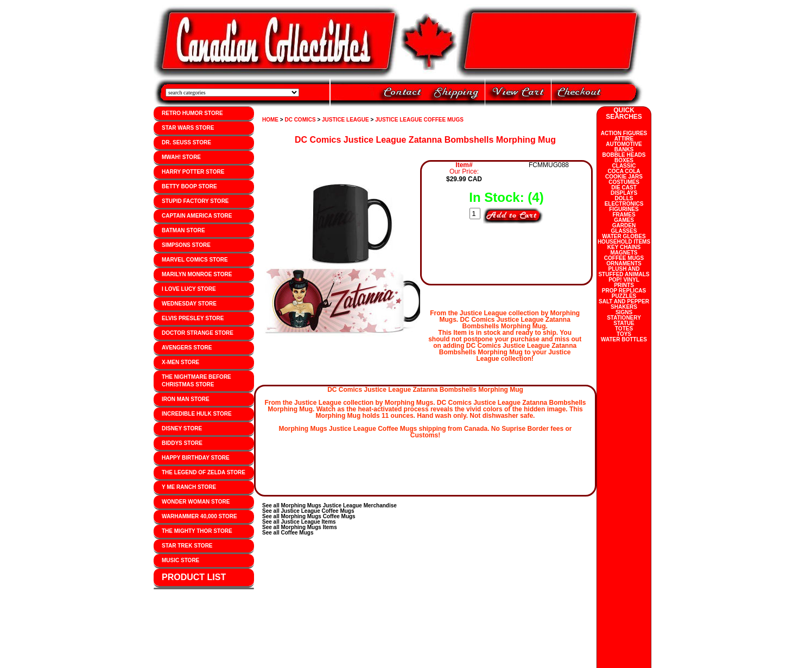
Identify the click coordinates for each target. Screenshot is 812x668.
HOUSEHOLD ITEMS (624, 242)
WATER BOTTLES (624, 339)
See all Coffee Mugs (288, 533)
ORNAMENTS (624, 263)
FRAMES (624, 215)
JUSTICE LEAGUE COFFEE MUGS (419, 120)
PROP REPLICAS (624, 291)
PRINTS (624, 285)
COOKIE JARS (624, 177)
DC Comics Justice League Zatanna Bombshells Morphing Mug (425, 140)
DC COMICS (300, 120)
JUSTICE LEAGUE (345, 120)
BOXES (624, 160)
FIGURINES (624, 209)
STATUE (624, 323)
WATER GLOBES (624, 236)
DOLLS (624, 198)
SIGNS (624, 312)
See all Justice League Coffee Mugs (308, 511)
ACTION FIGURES (624, 133)
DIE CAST (624, 187)
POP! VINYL (624, 280)
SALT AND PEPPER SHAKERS (624, 304)
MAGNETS (624, 253)
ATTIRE (624, 139)
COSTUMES (624, 182)
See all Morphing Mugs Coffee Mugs (309, 516)
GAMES (624, 220)
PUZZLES (624, 296)
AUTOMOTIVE (624, 144)
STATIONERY (624, 318)
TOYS (624, 334)
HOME (270, 120)
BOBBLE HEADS (624, 155)
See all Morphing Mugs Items (300, 527)
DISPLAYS (624, 193)
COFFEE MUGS (624, 258)
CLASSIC (624, 166)
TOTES (624, 329)
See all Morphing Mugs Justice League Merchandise (329, 505)
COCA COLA (624, 171)
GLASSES (624, 231)
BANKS (624, 149)
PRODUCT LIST (194, 577)
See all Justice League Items (299, 522)
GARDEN (624, 225)
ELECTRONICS (624, 204)
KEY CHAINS (624, 247)
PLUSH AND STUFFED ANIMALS (624, 272)
